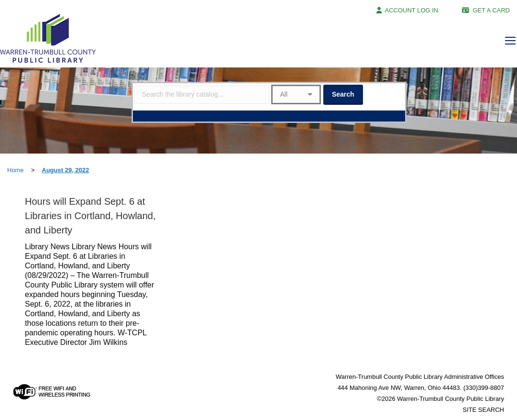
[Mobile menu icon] (510, 41)
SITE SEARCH (483, 410)
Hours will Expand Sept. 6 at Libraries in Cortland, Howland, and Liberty (90, 216)
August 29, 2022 (65, 170)
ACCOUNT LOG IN (412, 10)
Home (16, 170)
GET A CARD (491, 10)
